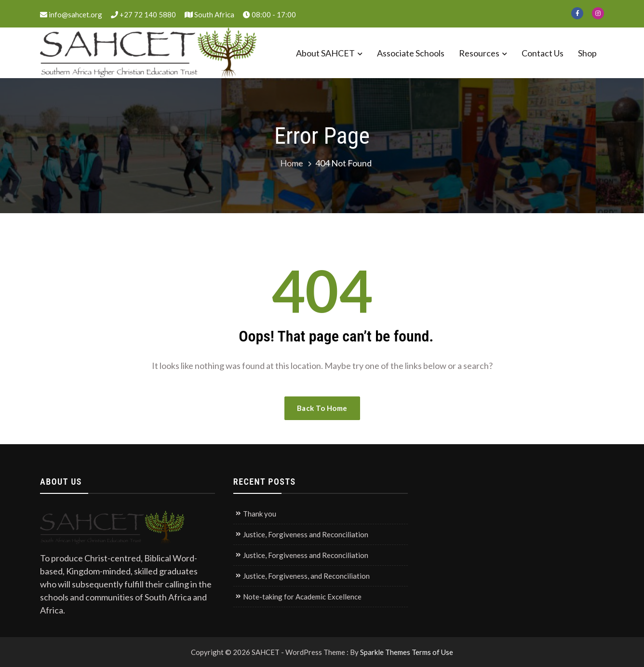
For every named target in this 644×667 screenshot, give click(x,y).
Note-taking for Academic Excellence (302, 597)
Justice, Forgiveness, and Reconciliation (306, 576)
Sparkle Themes (385, 652)
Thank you (260, 514)
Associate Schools (411, 53)
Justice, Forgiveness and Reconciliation (306, 534)
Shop (587, 53)
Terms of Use (432, 652)
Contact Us (543, 53)
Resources (479, 53)
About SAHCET (325, 53)
